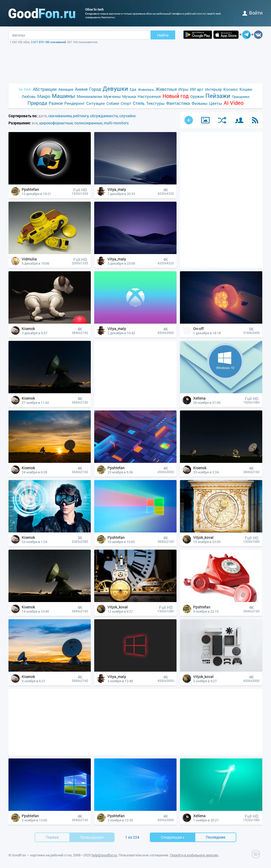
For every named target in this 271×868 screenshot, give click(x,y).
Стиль (139, 103)
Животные (166, 89)
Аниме (81, 89)
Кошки (246, 89)
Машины (64, 96)
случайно (128, 116)
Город (95, 89)
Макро (44, 96)
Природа (37, 103)
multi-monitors (116, 123)
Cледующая (173, 837)
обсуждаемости (104, 116)
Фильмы (200, 103)
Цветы (216, 103)
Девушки (115, 89)
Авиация (66, 89)
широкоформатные (56, 123)
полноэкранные (88, 123)
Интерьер (213, 89)
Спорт (126, 103)
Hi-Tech (25, 89)
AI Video (234, 103)
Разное (56, 103)
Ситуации (96, 103)
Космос (231, 89)
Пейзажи (218, 96)
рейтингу (81, 116)
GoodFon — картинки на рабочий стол (42, 855)
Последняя (216, 837)
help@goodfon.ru (104, 855)
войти (252, 13)
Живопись (146, 89)
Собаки (113, 103)
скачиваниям (60, 116)
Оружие (197, 96)
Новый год (176, 96)
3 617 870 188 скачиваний (48, 42)
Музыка (129, 96)
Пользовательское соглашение (143, 855)
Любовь (29, 96)
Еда (133, 89)
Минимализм (89, 96)
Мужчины (112, 96)
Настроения (149, 96)
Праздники (241, 97)
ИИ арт (197, 89)
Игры (183, 89)
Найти (163, 35)
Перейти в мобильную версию (194, 855)
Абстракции (45, 89)
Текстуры (155, 103)
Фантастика (178, 103)
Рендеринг (74, 103)
